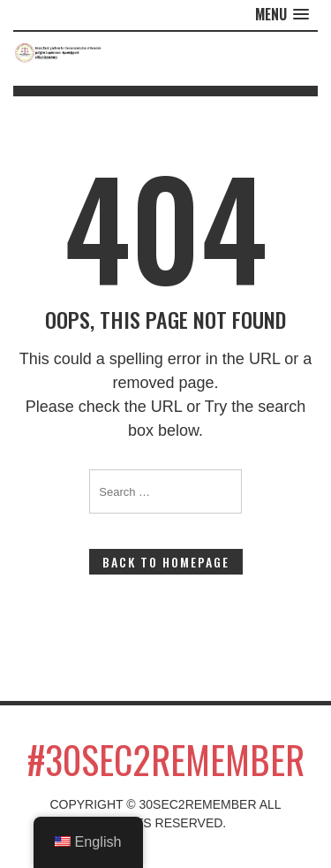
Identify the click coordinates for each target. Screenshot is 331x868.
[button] (282, 15)
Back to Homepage (166, 562)
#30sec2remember (166, 759)
